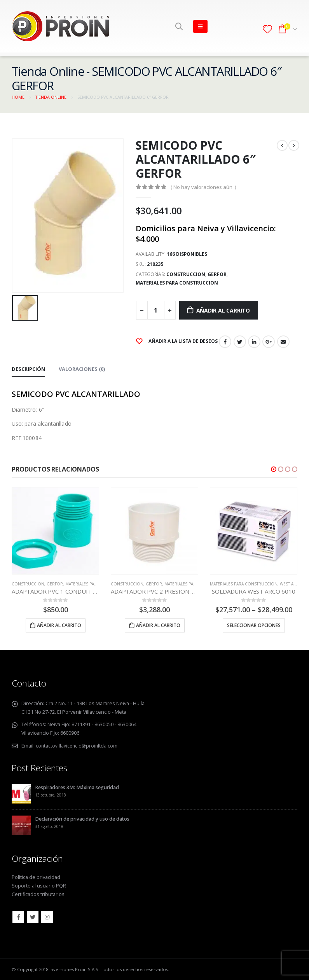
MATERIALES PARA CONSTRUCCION (177, 283)
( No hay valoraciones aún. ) (203, 187)
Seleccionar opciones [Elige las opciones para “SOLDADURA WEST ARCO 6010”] (254, 625)
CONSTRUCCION (186, 274)
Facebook (225, 342)
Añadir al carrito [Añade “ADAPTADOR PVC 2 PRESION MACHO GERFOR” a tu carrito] (158, 625)
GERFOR (217, 274)
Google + (269, 342)
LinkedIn (254, 342)
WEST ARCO (291, 584)
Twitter (240, 342)
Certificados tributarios (38, 894)
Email (283, 342)
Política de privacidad (36, 877)
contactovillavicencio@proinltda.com (78, 746)
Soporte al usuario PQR (39, 886)
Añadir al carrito (223, 310)
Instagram (47, 917)
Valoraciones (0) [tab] (82, 369)
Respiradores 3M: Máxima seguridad (77, 787)
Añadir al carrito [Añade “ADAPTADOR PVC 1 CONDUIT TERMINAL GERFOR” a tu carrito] (59, 625)
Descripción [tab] (28, 369)
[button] (274, 469)
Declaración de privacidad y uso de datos (82, 818)
